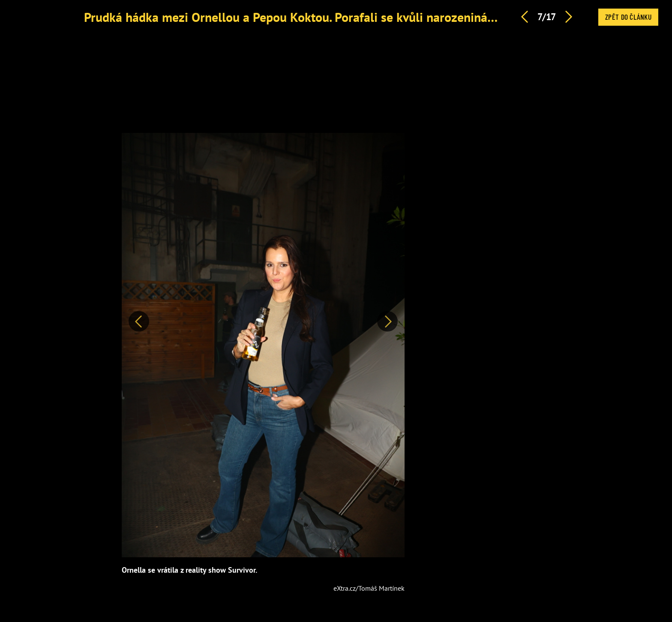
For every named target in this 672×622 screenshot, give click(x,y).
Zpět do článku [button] (628, 17)
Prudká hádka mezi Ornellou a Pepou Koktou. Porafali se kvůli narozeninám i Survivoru (322, 17)
